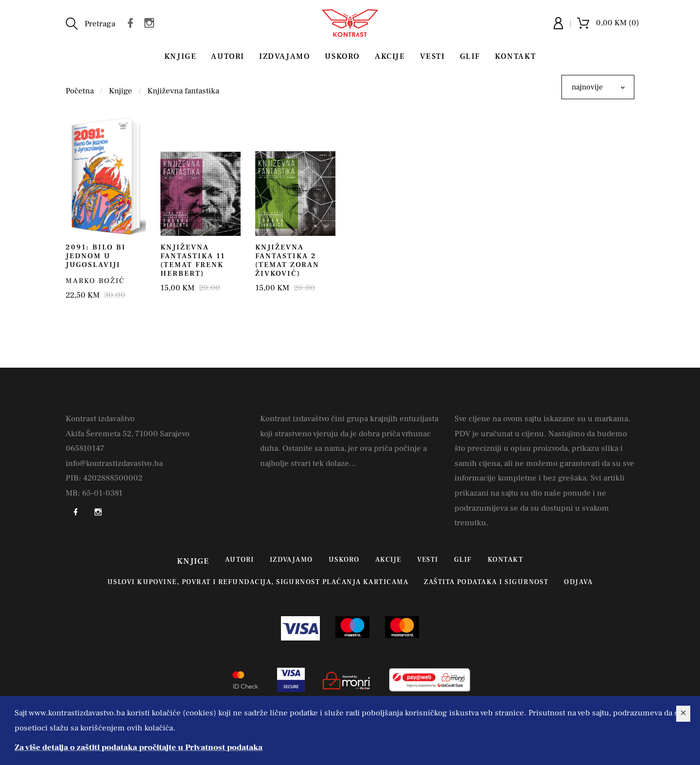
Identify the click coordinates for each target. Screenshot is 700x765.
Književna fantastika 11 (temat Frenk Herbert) (193, 260)
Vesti (433, 56)
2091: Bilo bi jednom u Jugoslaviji (96, 256)
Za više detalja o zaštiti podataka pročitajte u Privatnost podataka (139, 747)
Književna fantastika (183, 91)
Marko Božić (95, 281)
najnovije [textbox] (587, 87)
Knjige (181, 56)
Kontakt (515, 56)
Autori (228, 56)
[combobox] (598, 87)
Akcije (390, 56)
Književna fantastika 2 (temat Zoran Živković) (287, 260)
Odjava (578, 582)
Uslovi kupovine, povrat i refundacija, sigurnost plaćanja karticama (258, 582)
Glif (470, 56)
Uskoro (342, 56)
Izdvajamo (285, 56)
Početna (80, 91)
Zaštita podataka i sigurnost (486, 582)
